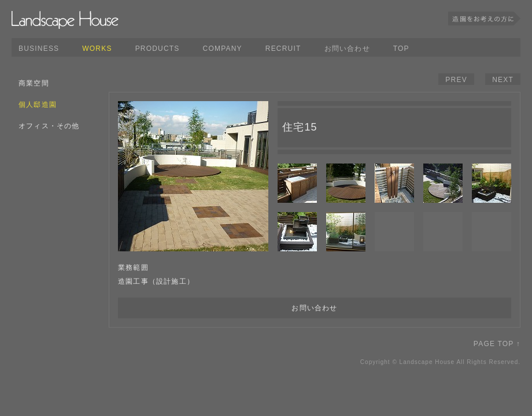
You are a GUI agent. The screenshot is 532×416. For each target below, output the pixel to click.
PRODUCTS (158, 49)
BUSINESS (39, 49)
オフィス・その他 (49, 126)
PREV (456, 80)
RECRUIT (283, 49)
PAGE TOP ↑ (497, 344)
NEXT (503, 80)
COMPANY (223, 49)
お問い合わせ (347, 49)
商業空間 (34, 83)
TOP (401, 49)
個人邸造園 (38, 105)
